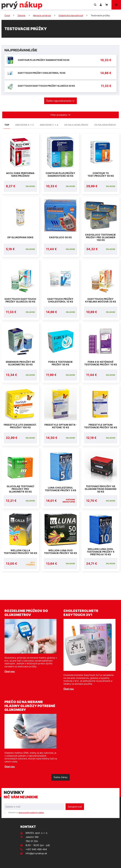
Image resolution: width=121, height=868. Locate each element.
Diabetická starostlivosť (71, 16)
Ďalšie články (61, 777)
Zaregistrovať (75, 807)
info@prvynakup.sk (36, 853)
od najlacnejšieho (76, 125)
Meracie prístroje (42, 16)
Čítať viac (10, 672)
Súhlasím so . (26, 812)
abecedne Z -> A (49, 125)
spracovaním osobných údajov (31, 812)
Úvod (7, 16)
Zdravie (21, 16)
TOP (7, 125)
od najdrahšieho (105, 125)
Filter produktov (61, 115)
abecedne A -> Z (24, 125)
